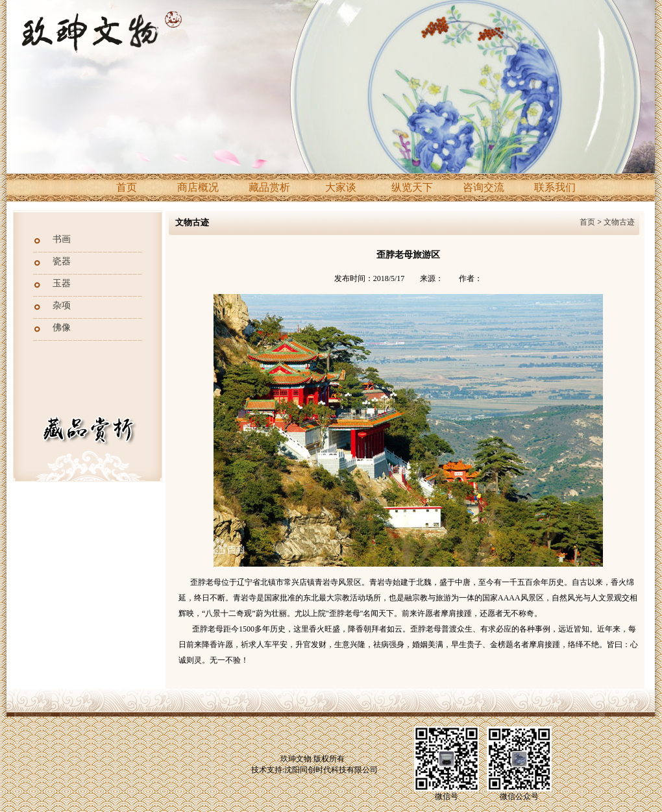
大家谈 (341, 187)
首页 (127, 187)
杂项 (62, 305)
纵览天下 (412, 187)
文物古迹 (619, 222)
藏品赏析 (269, 187)
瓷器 (62, 261)
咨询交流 (484, 187)
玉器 (62, 283)
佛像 (62, 327)
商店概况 (198, 187)
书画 (62, 239)
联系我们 (555, 187)
